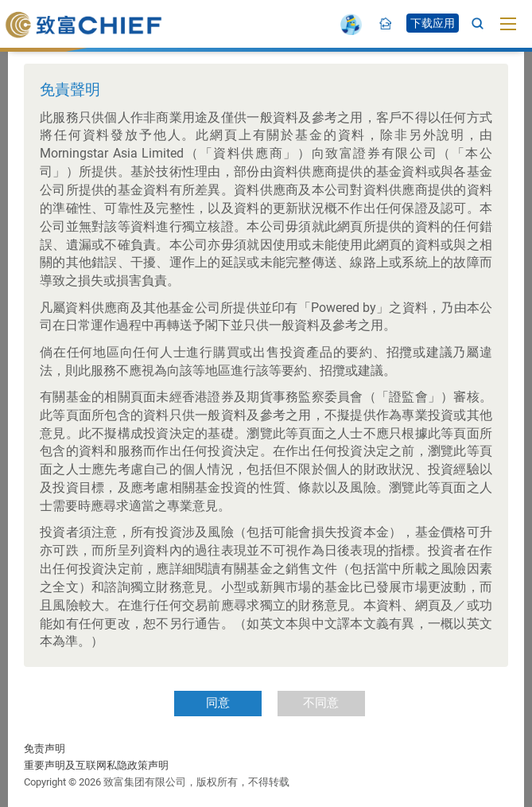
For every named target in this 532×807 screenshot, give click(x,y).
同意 (218, 703)
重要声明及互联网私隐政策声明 (96, 765)
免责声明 (45, 749)
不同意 (321, 703)
